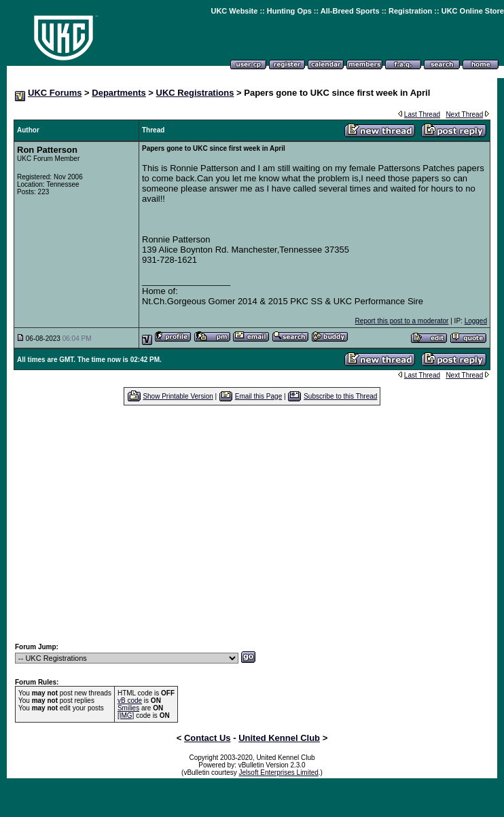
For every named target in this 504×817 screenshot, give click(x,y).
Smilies (128, 708)
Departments (119, 93)
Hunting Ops (289, 11)
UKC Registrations (195, 93)
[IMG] (126, 715)
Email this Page (258, 396)
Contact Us (208, 738)
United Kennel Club (279, 738)
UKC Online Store (473, 11)
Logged (476, 321)
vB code (130, 701)
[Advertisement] (252, 524)
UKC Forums (55, 93)
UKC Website (234, 11)
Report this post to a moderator (402, 321)
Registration (410, 11)
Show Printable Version (178, 396)
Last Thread (422, 114)
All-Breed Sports (350, 11)
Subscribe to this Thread (340, 396)
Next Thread (464, 114)
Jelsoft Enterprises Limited (279, 773)
